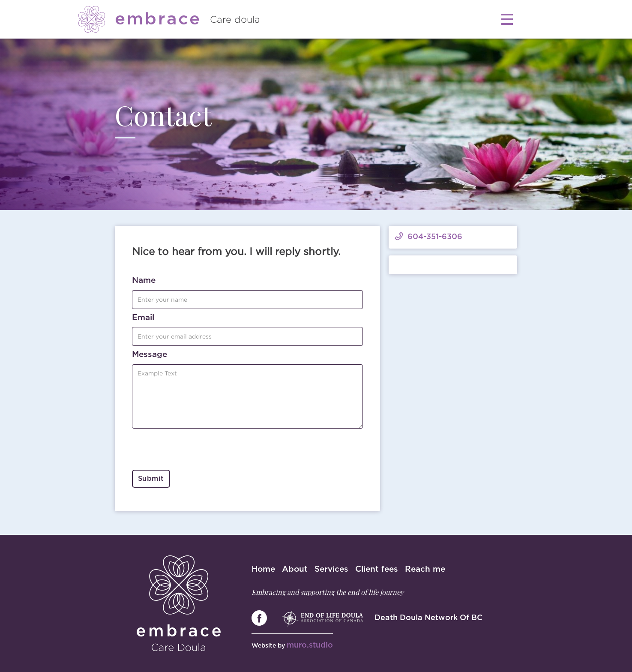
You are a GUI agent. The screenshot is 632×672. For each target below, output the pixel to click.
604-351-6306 (435, 237)
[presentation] (197, 450)
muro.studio (310, 645)
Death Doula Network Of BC (428, 618)
